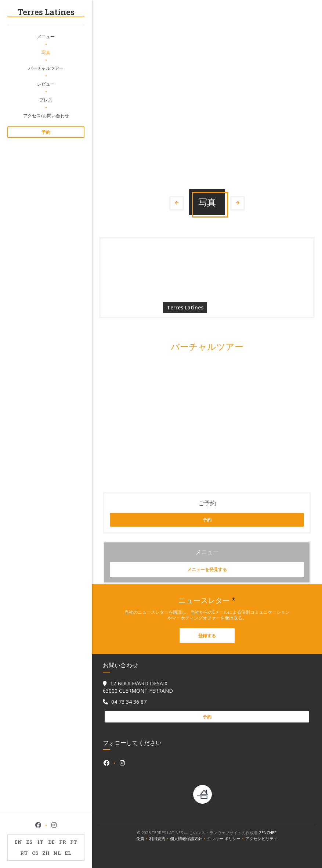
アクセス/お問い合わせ (46, 115)
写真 (46, 52)
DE (51, 842)
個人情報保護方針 (189, 839)
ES (29, 842)
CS (35, 853)
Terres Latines (46, 12)
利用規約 (160, 839)
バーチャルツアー (46, 68)
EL (68, 853)
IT (40, 842)
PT (74, 842)
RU (24, 853)
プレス (46, 100)
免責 (143, 839)
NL (57, 853)
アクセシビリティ (261, 839)
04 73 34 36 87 (129, 702)
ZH (46, 853)
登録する (207, 636)
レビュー (46, 84)
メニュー (46, 36)
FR (63, 842)
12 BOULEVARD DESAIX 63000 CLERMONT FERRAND (138, 687)
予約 (46, 132)
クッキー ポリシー (226, 839)
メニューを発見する (207, 569)
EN (18, 842)
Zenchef (268, 833)
